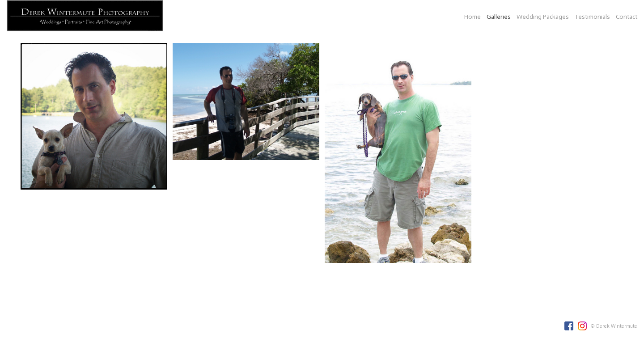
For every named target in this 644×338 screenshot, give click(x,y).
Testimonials (592, 17)
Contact (627, 17)
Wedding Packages (543, 17)
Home (472, 17)
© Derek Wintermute (614, 326)
